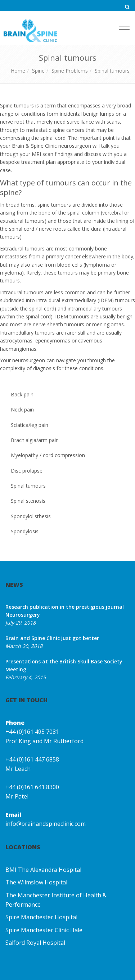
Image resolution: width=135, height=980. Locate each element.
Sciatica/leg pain (30, 425)
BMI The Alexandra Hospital (43, 870)
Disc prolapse (27, 471)
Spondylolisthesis (31, 516)
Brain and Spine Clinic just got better (52, 638)
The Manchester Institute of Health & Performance (56, 900)
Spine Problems (70, 71)
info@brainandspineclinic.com (46, 824)
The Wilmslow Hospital (36, 882)
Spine (38, 71)
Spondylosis (25, 531)
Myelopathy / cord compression (48, 455)
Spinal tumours (112, 71)
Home (18, 71)
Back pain (22, 394)
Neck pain (22, 410)
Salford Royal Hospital (35, 943)
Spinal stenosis (28, 501)
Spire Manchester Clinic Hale (44, 930)
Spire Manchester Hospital (41, 917)
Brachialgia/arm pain (35, 440)
